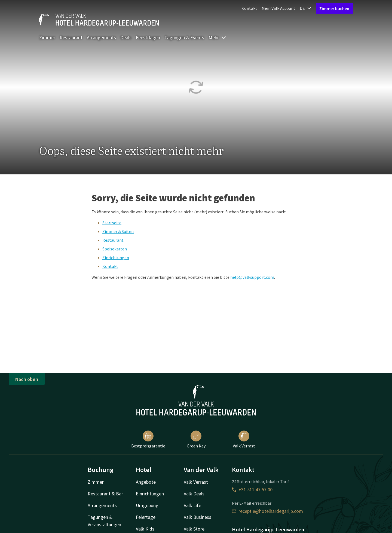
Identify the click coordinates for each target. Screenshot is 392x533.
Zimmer (47, 37)
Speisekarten (115, 249)
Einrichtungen (116, 258)
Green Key (196, 440)
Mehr (218, 37)
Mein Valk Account (278, 8)
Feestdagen (148, 37)
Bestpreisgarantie (148, 440)
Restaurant (71, 37)
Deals (126, 37)
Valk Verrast (244, 440)
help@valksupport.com (252, 277)
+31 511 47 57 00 (252, 490)
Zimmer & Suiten (118, 231)
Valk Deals (194, 494)
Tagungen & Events (184, 37)
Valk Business (197, 517)
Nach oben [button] (27, 379)
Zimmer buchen (334, 8)
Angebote (146, 482)
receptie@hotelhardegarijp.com (267, 511)
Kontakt (249, 8)
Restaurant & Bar (105, 494)
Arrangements (101, 37)
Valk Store (194, 529)
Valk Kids (145, 529)
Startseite (112, 223)
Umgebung (147, 505)
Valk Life (192, 505)
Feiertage (146, 517)
